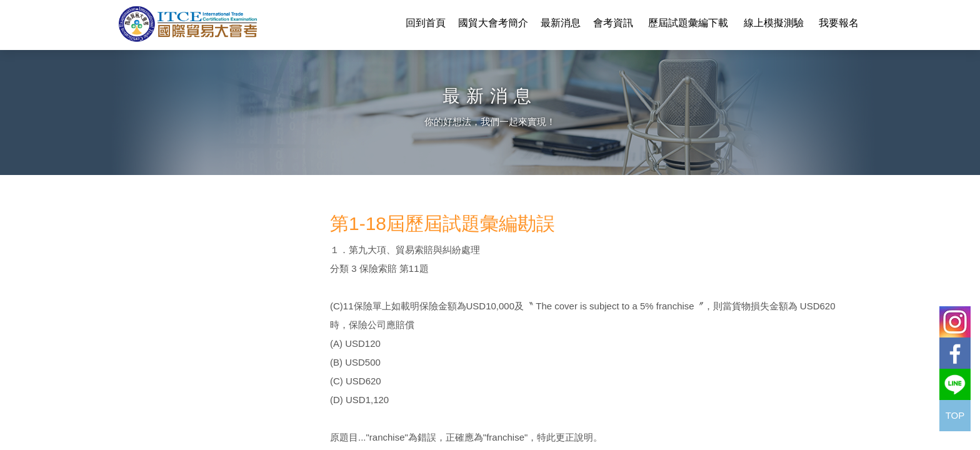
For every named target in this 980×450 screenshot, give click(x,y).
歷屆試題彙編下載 (688, 23)
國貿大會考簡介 (493, 23)
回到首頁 (426, 23)
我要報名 (839, 23)
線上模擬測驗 (774, 23)
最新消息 (561, 23)
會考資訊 (613, 23)
